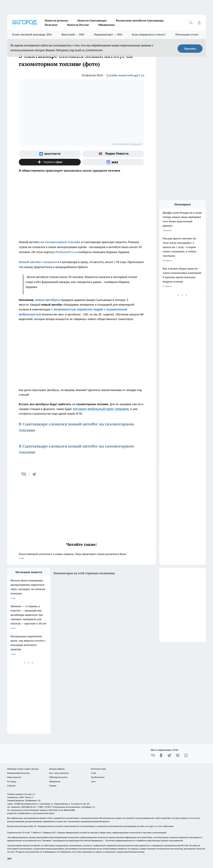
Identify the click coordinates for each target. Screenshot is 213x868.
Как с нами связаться (59, 773)
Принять (190, 49)
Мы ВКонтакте (98, 777)
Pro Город (12, 781)
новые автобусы (48, 300)
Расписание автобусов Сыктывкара (140, 20)
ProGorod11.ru (66, 252)
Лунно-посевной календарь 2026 (32, 34)
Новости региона (56, 20)
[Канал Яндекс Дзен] (50, 162)
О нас (94, 773)
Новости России (78, 25)
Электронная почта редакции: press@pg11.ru (74, 807)
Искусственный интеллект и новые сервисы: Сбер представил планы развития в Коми (82, 556)
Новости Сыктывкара (92, 20)
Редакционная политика (18, 773)
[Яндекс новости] (113, 154)
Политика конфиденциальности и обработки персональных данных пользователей (144, 840)
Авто (93, 781)
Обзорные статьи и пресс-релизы (23, 769)
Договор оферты (57, 769)
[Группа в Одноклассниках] (161, 755)
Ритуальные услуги (187, 34)
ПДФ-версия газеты (58, 777)
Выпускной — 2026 (73, 34)
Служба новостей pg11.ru (125, 75)
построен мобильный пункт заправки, (101, 409)
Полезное (51, 25)
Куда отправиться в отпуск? (149, 34)
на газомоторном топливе (60, 242)
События (11, 786)
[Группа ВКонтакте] (50, 154)
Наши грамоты (14, 777)
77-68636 (34, 833)
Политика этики (99, 769)
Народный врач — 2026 (108, 34)
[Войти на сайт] (199, 23)
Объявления (106, 25)
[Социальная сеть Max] (113, 162)
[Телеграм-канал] (169, 755)
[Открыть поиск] (191, 23)
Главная (53, 786)
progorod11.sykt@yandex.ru (20, 813)
